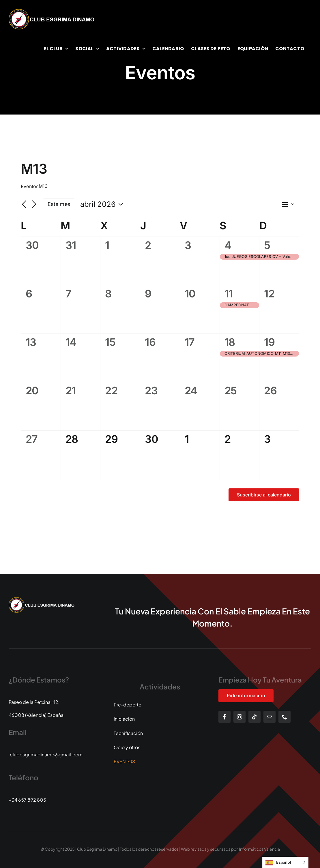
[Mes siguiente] (34, 205)
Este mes (59, 204)
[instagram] (239, 717)
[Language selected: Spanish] (285, 862)
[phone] (285, 717)
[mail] (270, 717)
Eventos (30, 186)
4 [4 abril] (228, 245)
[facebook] (224, 717)
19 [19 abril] (269, 342)
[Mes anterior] (24, 205)
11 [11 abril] (229, 294)
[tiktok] (254, 717)
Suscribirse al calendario (264, 495)
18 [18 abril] (230, 342)
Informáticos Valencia (259, 849)
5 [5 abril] (267, 245)
